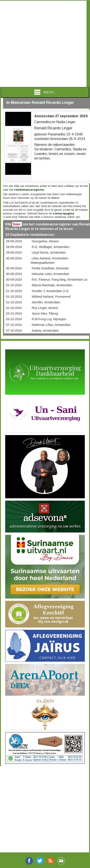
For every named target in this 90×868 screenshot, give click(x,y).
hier (17, 224)
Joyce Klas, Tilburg (45, 313)
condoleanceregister (29, 190)
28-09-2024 (14, 241)
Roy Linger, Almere (45, 308)
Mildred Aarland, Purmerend (51, 297)
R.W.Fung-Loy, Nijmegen (49, 319)
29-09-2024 (14, 252)
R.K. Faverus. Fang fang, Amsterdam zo (60, 280)
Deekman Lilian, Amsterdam (51, 325)
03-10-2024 (14, 313)
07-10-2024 (14, 325)
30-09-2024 (14, 258)
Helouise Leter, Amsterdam (50, 274)
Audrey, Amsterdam (45, 331)
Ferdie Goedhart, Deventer (50, 268)
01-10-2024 (14, 285)
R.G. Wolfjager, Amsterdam (51, 247)
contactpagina (63, 213)
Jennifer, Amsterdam (46, 302)
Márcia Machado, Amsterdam (52, 285)
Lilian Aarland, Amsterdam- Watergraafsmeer (50, 260)
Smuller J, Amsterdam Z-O (50, 291)
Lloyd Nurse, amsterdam (49, 252)
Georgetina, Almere (45, 241)
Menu (44, 92)
